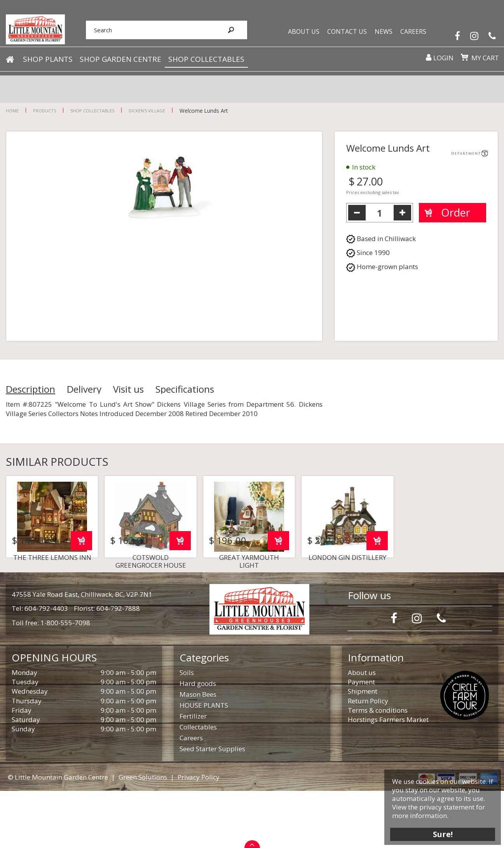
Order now (81, 598)
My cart (482, 64)
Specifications (185, 389)
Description (31, 389)
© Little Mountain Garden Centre (58, 834)
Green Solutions (143, 834)
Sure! (438, 830)
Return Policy (368, 758)
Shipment (363, 748)
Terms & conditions (378, 767)
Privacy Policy (199, 834)
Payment (361, 739)
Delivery (84, 389)
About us (362, 730)
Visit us (128, 389)
